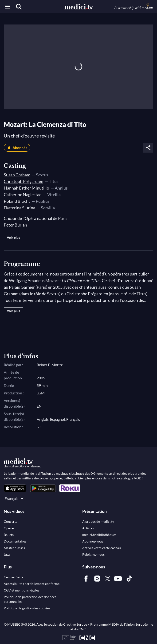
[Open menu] (8, 7)
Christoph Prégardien (24, 181)
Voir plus (13, 237)
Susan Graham (17, 175)
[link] (15, 488)
